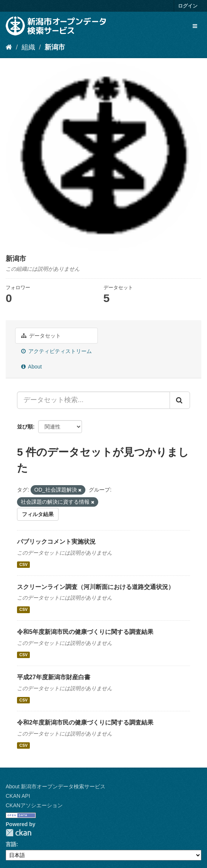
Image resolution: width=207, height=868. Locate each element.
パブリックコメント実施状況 (56, 542)
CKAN (19, 833)
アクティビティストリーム (56, 351)
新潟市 (55, 47)
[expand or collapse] (195, 26)
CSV (23, 564)
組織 (28, 47)
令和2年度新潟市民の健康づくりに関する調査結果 (85, 722)
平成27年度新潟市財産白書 (54, 677)
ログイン (188, 6)
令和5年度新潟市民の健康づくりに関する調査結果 (85, 632)
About (32, 367)
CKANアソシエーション (34, 805)
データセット (41, 336)
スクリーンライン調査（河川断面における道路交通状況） (96, 587)
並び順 (25, 427)
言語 (11, 844)
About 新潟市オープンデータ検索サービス (56, 786)
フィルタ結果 (38, 514)
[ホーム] (9, 47)
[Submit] (180, 400)
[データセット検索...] (93, 400)
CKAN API (18, 796)
